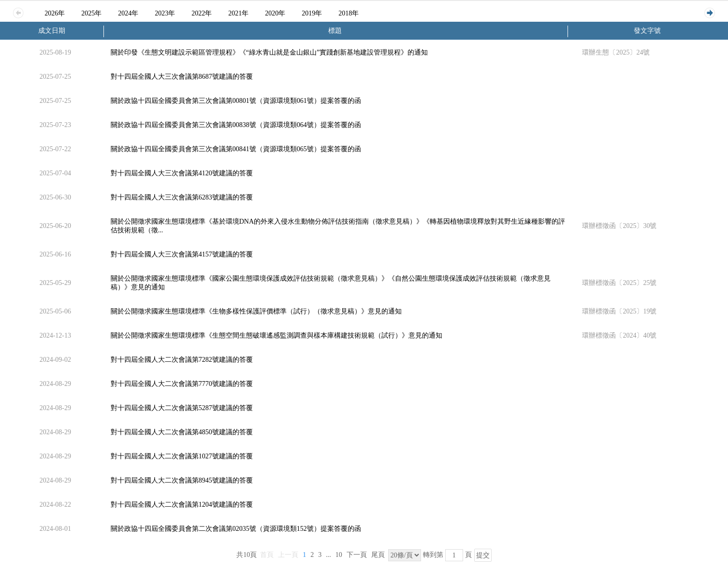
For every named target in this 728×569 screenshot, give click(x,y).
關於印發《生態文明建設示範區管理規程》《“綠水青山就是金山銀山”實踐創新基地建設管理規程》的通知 (269, 52)
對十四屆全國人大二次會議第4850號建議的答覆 (182, 432)
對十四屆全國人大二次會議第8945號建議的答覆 (182, 480)
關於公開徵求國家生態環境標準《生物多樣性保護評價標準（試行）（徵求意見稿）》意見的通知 (256, 311)
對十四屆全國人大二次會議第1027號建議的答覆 (182, 456)
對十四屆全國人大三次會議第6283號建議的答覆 (182, 197)
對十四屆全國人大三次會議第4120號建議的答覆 (182, 173)
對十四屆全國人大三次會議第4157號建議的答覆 (182, 254)
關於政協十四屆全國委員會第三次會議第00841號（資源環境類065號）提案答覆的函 (236, 149)
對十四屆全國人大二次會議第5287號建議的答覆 (182, 408)
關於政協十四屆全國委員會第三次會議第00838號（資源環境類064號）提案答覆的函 (236, 125)
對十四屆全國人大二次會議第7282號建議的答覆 (182, 360)
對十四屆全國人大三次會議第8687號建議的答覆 (182, 77)
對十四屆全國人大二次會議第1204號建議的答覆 (182, 505)
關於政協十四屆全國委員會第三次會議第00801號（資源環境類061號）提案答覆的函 (236, 101)
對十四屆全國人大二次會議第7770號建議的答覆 (182, 384)
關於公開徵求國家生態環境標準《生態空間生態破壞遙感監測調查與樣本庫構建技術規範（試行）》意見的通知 (277, 335)
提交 (483, 555)
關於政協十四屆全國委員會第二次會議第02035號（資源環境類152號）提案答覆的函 (236, 529)
